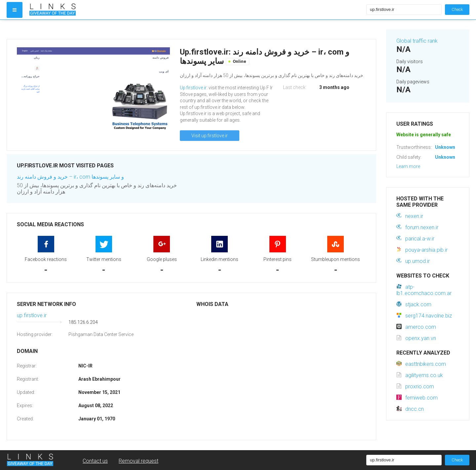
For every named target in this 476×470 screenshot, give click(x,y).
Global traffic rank (417, 41)
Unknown (445, 147)
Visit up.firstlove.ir (210, 136)
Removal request (139, 461)
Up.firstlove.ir (193, 88)
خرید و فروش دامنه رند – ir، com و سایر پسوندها (70, 177)
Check (457, 9)
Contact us (95, 461)
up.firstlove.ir (32, 315)
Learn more (408, 166)
